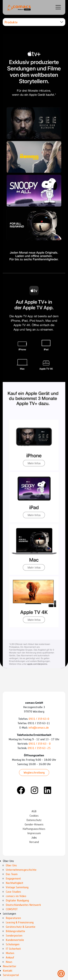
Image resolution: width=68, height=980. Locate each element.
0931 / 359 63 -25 (39, 748)
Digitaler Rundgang (17, 900)
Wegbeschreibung (34, 772)
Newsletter (10, 966)
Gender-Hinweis (34, 824)
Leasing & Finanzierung (20, 922)
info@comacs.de (39, 727)
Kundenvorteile (15, 940)
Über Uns (11, 865)
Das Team (12, 874)
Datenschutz (34, 820)
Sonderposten (14, 935)
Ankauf (10, 957)
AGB (34, 811)
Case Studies (13, 891)
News (9, 962)
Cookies (34, 815)
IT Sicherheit (13, 948)
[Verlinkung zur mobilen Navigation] (58, 7)
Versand (34, 842)
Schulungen (13, 944)
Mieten (10, 953)
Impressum (34, 833)
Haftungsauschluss (34, 829)
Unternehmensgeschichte (21, 870)
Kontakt (8, 970)
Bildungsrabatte (15, 931)
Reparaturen (13, 918)
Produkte (11, 22)
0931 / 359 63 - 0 (40, 743)
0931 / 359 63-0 (39, 719)
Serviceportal (11, 975)
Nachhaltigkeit (15, 883)
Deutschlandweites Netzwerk (23, 905)
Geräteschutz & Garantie (21, 927)
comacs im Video (16, 896)
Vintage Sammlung (17, 887)
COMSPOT (12, 909)
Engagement (13, 878)
